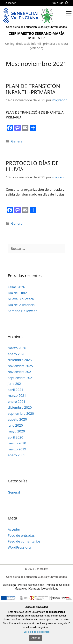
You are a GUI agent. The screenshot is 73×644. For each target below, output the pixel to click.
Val (54, 3)
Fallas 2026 (16, 287)
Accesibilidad (50, 589)
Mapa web (21, 589)
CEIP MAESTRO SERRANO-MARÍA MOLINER (36, 36)
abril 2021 (15, 390)
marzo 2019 (17, 449)
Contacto (35, 589)
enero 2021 (17, 402)
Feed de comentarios (24, 541)
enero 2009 (17, 455)
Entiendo (36, 638)
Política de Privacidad (31, 585)
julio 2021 (15, 384)
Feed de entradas (21, 535)
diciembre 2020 (20, 407)
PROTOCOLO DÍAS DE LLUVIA (32, 166)
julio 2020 (15, 425)
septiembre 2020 (21, 413)
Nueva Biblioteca (21, 299)
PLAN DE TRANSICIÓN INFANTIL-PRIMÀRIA (33, 89)
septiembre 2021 (21, 378)
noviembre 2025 (20, 366)
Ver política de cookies (36, 632)
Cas (61, 3)
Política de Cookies (57, 585)
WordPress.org (19, 547)
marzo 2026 (17, 348)
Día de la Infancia (21, 305)
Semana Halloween (23, 311)
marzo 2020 (17, 443)
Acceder (11, 3)
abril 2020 (15, 437)
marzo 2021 (17, 395)
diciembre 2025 (20, 360)
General (17, 141)
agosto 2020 (17, 419)
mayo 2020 (16, 431)
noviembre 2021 (20, 372)
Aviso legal (10, 585)
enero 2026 (17, 354)
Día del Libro (18, 293)
